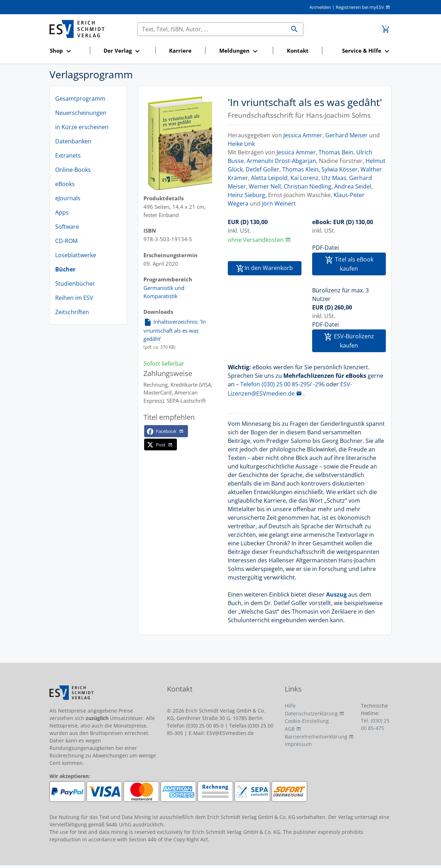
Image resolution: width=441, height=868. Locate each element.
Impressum (298, 744)
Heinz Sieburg (246, 195)
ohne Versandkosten (256, 240)
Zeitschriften (72, 312)
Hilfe (290, 706)
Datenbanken (73, 141)
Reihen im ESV (74, 298)
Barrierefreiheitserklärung (316, 737)
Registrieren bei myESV (360, 7)
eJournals (68, 198)
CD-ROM (66, 241)
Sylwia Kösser (340, 169)
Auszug (336, 594)
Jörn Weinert (279, 203)
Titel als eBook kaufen (349, 264)
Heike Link (241, 144)
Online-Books (73, 170)
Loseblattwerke (76, 255)
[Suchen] (212, 29)
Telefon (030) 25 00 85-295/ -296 (282, 384)
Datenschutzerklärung (311, 713)
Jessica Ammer (303, 135)
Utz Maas (334, 178)
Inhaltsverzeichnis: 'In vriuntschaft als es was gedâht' (175, 330)
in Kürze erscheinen (82, 127)
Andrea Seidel (353, 186)
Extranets (68, 155)
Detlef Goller (262, 169)
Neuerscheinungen (81, 113)
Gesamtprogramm (80, 99)
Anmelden (320, 7)
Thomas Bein (336, 152)
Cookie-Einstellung (307, 721)
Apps (62, 212)
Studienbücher (75, 284)
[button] (68, 51)
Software (67, 227)
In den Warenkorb (264, 268)
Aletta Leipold (269, 178)
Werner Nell (265, 186)
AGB (290, 729)
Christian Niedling (308, 186)
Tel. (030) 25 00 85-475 (375, 724)
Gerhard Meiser (346, 135)
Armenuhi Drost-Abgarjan (281, 161)
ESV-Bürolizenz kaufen (349, 341)
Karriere (180, 51)
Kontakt (298, 51)
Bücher (65, 269)
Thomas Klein (300, 169)
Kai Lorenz (304, 178)
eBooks (65, 184)
